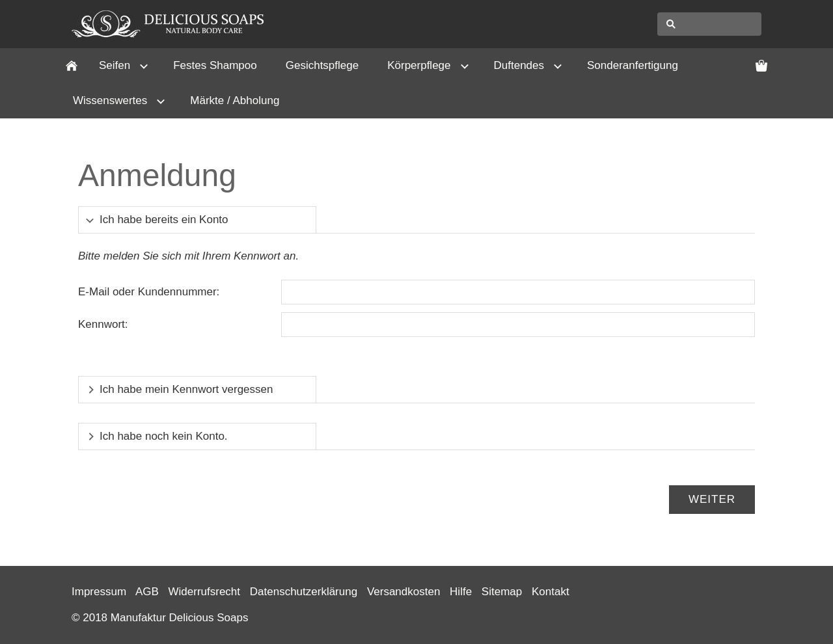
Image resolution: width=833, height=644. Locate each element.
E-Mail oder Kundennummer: (149, 292)
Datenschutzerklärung (304, 592)
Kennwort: (103, 324)
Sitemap (502, 592)
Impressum (99, 592)
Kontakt (551, 592)
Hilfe (461, 592)
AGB (147, 592)
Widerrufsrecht (205, 592)
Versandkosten (403, 592)
